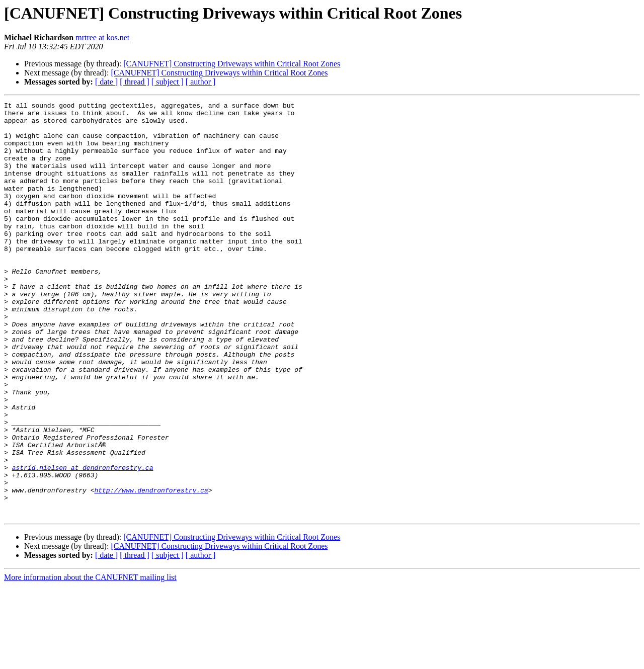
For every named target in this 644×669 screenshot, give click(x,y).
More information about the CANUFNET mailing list (90, 660)
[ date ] (106, 82)
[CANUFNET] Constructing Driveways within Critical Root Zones (232, 64)
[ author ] (201, 82)
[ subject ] (168, 82)
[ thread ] (135, 82)
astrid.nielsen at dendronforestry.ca (83, 541)
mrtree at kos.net (102, 37)
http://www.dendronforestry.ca (151, 568)
